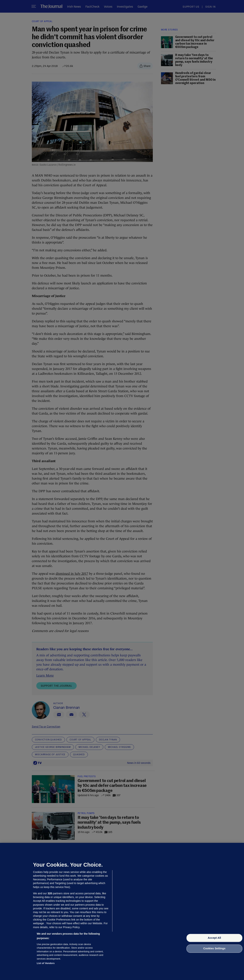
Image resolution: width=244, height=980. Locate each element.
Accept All (214, 938)
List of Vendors (46, 963)
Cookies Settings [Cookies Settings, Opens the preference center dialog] (214, 949)
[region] (122, 911)
